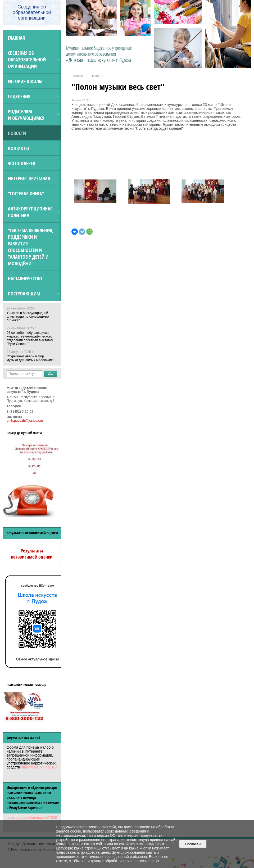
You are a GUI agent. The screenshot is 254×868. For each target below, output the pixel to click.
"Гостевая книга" (26, 193)
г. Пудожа (124, 60)
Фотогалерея (22, 163)
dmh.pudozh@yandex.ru (25, 421)
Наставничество (25, 278)
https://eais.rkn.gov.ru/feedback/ (46, 767)
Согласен (193, 844)
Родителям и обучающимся (26, 115)
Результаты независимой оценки (32, 554)
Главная (16, 38)
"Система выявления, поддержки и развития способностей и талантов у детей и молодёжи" (31, 247)
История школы (25, 81)
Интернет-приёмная (29, 178)
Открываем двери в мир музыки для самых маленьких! (30, 358)
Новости (17, 133)
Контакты (18, 148)
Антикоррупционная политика (30, 212)
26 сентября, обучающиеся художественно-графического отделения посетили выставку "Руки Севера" (30, 338)
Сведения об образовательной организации (27, 59)
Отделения (19, 96)
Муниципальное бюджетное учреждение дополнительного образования (99, 54)
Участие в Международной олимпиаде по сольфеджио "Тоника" (28, 317)
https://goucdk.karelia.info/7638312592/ (38, 818)
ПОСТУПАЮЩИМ (24, 293)
